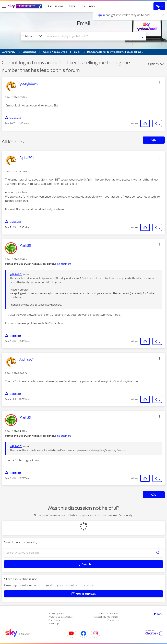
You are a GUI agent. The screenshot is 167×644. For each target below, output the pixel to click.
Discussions (55, 6)
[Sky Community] (25, 6)
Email (84, 23)
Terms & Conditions (109, 614)
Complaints (54, 620)
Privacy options (56, 614)
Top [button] (159, 614)
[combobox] (90, 36)
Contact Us (113, 620)
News (71, 6)
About (93, 6)
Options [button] (153, 64)
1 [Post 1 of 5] (10, 123)
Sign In (159, 6)
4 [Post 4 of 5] (11, 399)
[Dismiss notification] (163, 15)
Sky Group (54, 624)
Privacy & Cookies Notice (61, 617)
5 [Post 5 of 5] (11, 478)
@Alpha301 (16, 275)
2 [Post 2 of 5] (11, 227)
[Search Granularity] (32, 36)
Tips (82, 6)
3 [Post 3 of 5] (11, 341)
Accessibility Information (106, 617)
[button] (160, 83)
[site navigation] (4, 6)
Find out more (63, 264)
